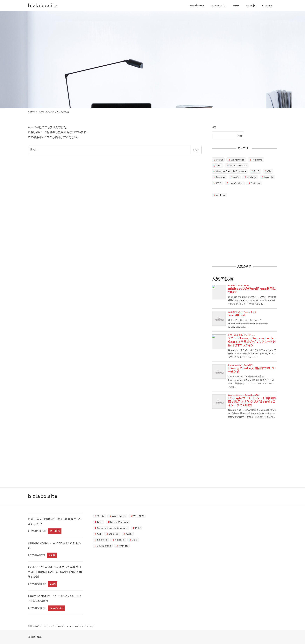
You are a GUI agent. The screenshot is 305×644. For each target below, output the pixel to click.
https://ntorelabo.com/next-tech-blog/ (69, 626)
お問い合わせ (35, 626)
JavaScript (236, 183)
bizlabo (37, 637)
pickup (221, 195)
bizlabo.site (43, 5)
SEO (219, 165)
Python (255, 183)
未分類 (220, 160)
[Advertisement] (244, 231)
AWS (236, 177)
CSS (219, 183)
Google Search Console (231, 171)
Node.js (252, 177)
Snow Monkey (238, 165)
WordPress (238, 160)
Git (269, 171)
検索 (196, 150)
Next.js (269, 177)
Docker (221, 177)
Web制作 (258, 160)
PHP (257, 171)
